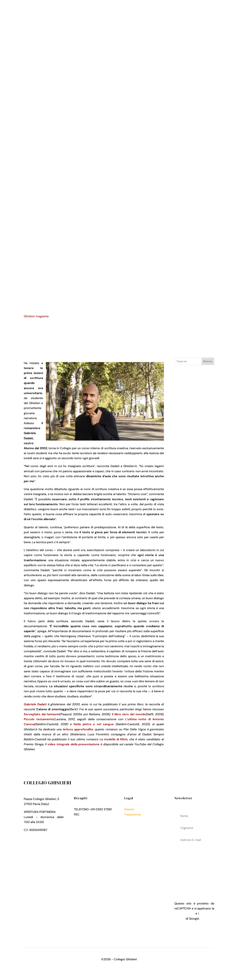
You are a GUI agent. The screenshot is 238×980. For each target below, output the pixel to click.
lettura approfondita (78, 729)
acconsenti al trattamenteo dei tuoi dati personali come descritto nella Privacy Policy (194, 867)
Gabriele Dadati (35, 704)
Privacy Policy (134, 819)
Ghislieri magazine (36, 316)
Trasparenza (133, 814)
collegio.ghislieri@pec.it (96, 814)
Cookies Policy (134, 824)
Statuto (129, 809)
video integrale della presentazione (73, 744)
